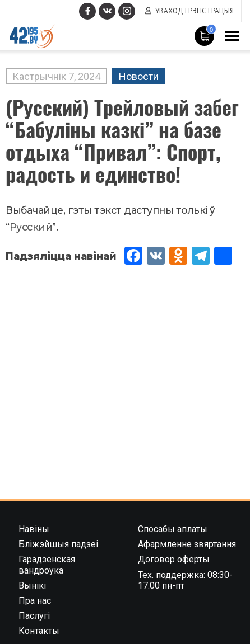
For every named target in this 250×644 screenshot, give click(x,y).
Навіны (34, 529)
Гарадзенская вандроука (47, 565)
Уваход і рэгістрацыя (195, 11)
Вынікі (32, 586)
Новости (139, 76)
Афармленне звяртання (187, 544)
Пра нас (35, 601)
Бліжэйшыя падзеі (58, 544)
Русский (31, 227)
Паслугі (34, 616)
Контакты (39, 631)
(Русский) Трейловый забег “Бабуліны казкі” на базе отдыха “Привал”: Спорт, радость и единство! (122, 140)
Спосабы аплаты (173, 529)
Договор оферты (174, 559)
